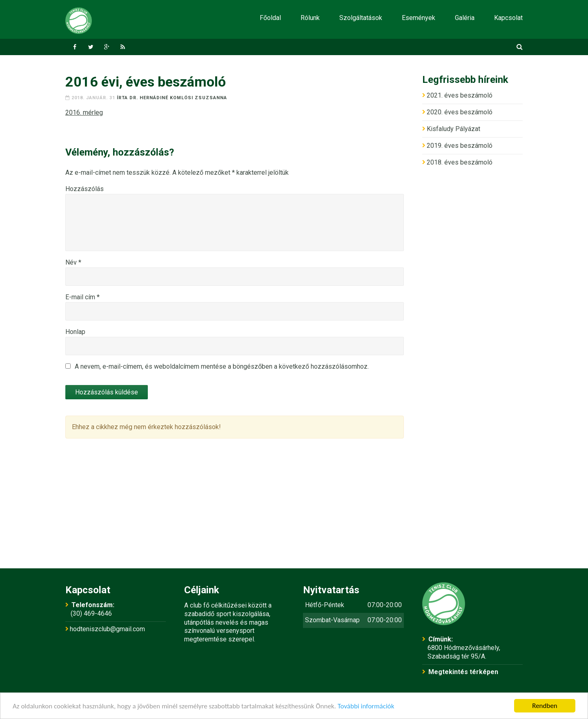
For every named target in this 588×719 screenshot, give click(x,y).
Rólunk (310, 18)
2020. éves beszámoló (460, 112)
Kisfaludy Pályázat (453, 129)
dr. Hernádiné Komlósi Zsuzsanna (178, 98)
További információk (366, 706)
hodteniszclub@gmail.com (107, 629)
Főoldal (270, 18)
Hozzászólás (85, 189)
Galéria (465, 18)
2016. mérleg (84, 112)
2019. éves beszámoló (460, 146)
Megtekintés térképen (463, 672)
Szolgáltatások (361, 18)
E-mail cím (82, 297)
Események (419, 18)
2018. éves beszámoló (460, 162)
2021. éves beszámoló (460, 95)
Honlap (75, 332)
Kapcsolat (508, 18)
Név (73, 262)
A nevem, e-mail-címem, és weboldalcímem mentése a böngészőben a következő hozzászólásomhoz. (222, 366)
